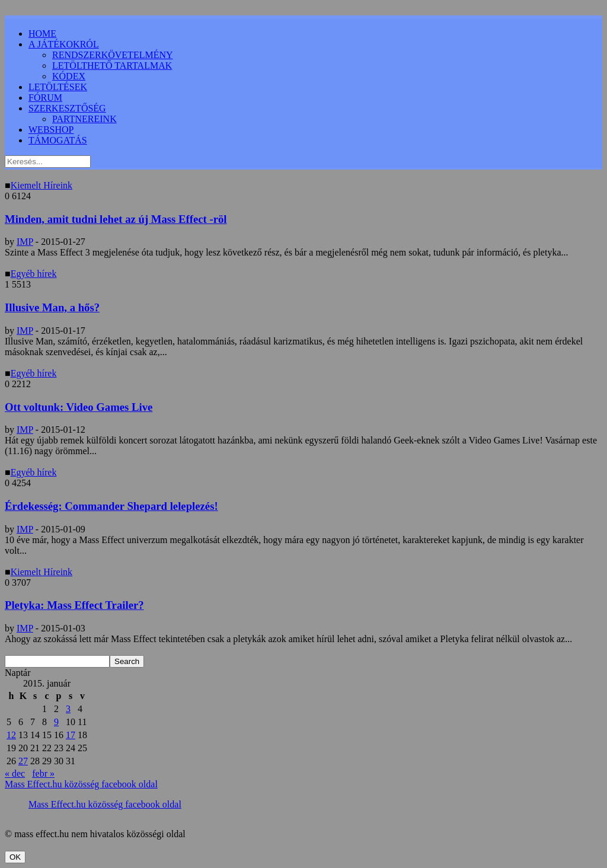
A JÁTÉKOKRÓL (64, 44)
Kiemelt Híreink (41, 185)
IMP (25, 242)
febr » (43, 773)
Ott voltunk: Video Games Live (79, 407)
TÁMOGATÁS (58, 140)
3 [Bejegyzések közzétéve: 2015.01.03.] (68, 709)
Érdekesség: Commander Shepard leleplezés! (111, 506)
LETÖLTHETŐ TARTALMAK (112, 66)
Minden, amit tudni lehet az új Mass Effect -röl (116, 219)
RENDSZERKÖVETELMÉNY (113, 55)
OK (15, 857)
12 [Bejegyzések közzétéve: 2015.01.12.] (11, 735)
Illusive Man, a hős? (52, 307)
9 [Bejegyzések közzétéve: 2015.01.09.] (56, 722)
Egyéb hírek (34, 274)
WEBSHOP (51, 130)
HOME (42, 33)
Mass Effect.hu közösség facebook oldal (81, 784)
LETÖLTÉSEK (58, 87)
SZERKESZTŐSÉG (67, 108)
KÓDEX (69, 76)
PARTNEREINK (84, 119)
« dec (15, 773)
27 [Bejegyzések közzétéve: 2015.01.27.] (23, 761)
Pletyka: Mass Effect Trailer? (74, 605)
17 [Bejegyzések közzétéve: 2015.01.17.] (71, 735)
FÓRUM (45, 98)
